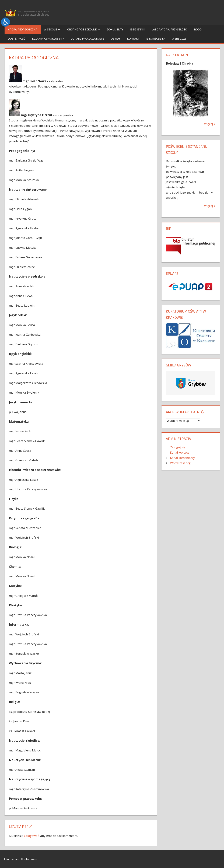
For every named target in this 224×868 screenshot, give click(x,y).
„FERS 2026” (180, 38)
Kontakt (133, 38)
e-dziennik (138, 29)
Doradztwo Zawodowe (87, 38)
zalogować (31, 836)
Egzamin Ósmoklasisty (48, 38)
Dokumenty (115, 29)
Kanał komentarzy (183, 458)
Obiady (116, 38)
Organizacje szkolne (82, 29)
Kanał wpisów (180, 452)
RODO (198, 29)
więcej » (210, 124)
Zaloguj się (178, 447)
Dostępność (17, 38)
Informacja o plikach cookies (21, 859)
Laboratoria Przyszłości (169, 29)
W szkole (50, 29)
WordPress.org (180, 463)
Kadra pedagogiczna (23, 29)
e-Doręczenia (156, 38)
